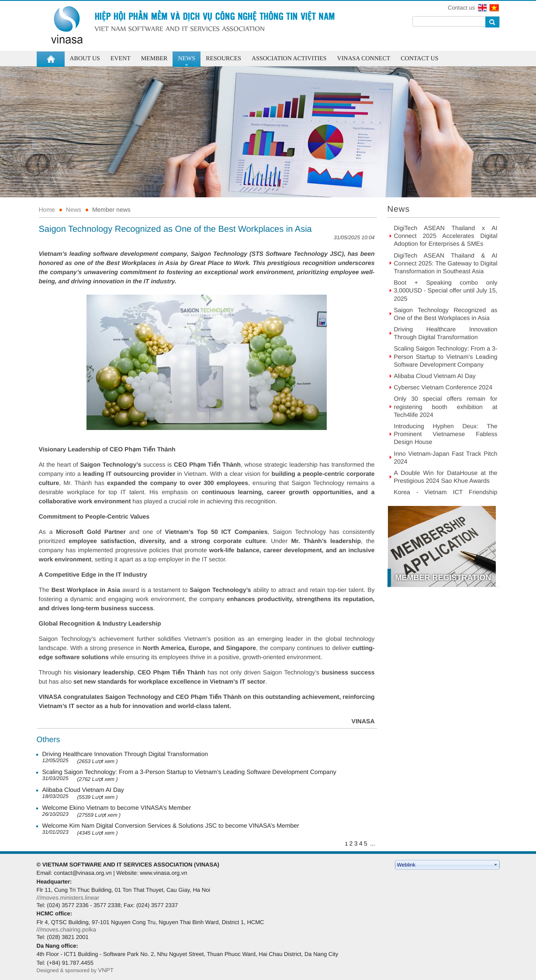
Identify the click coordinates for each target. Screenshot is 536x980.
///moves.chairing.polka (66, 930)
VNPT (106, 970)
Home (47, 210)
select (496, 865)
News (74, 210)
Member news (111, 210)
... (373, 843)
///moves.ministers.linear (68, 898)
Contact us (461, 8)
